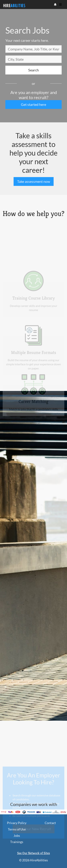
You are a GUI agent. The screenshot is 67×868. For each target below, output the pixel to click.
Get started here (33, 104)
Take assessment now (34, 181)
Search (33, 70)
